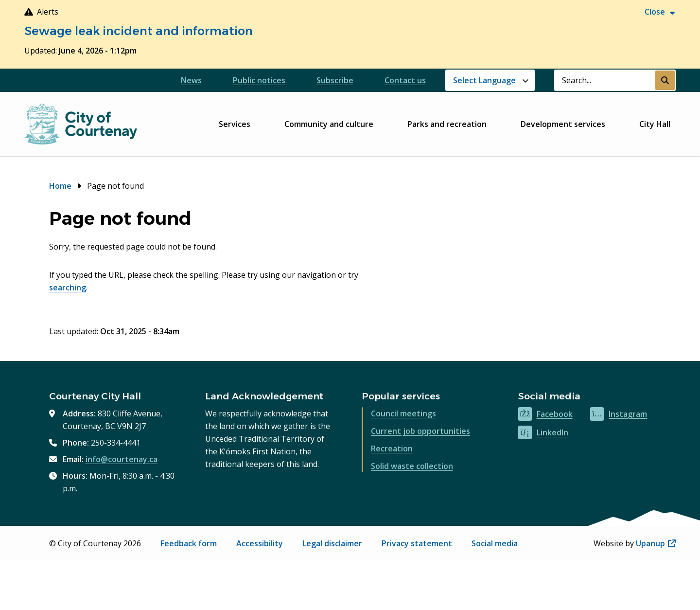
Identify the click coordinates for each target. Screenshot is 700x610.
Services (235, 124)
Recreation (392, 449)
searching (68, 287)
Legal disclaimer (332, 543)
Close (655, 12)
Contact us (405, 80)
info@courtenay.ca (122, 459)
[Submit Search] (665, 80)
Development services (563, 124)
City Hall (655, 124)
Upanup (656, 543)
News (191, 80)
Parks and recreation (447, 124)
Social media (495, 543)
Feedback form (189, 543)
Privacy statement (417, 543)
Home (60, 186)
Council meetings (403, 413)
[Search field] (605, 80)
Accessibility (260, 543)
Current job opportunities (420, 431)
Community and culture (329, 124)
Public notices (259, 80)
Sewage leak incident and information (139, 31)
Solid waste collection (412, 466)
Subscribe (335, 80)
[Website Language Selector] (490, 80)
